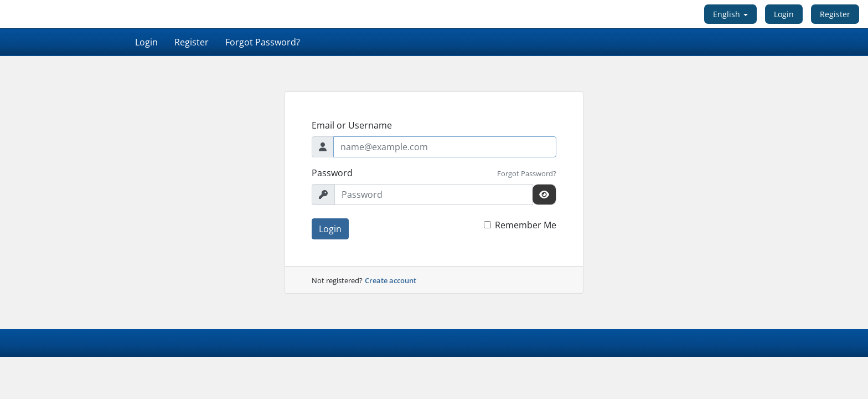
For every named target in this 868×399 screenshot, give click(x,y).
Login (784, 14)
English (730, 14)
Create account (391, 280)
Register (835, 14)
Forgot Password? (263, 42)
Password (332, 173)
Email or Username (352, 125)
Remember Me (526, 225)
